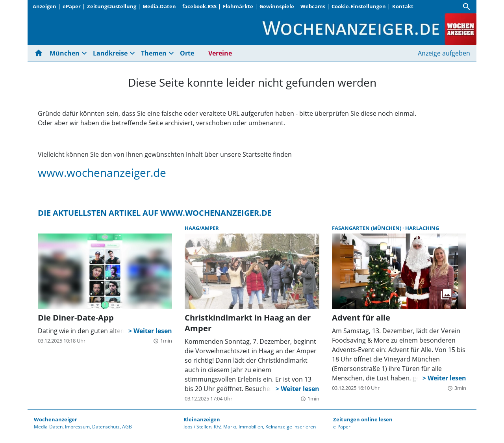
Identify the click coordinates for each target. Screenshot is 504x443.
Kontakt (403, 6)
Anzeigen (44, 6)
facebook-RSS (199, 6)
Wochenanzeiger (56, 419)
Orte (187, 53)
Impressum (77, 427)
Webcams (313, 6)
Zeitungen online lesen (363, 419)
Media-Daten (159, 6)
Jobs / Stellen (197, 427)
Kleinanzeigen (202, 419)
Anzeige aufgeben (444, 53)
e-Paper (342, 427)
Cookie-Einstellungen (359, 6)
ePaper (72, 6)
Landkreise (110, 53)
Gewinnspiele (277, 6)
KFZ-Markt (225, 427)
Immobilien (251, 427)
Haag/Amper (202, 228)
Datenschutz (106, 427)
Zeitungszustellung (112, 6)
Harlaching (422, 228)
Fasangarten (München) (367, 228)
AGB (127, 427)
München (65, 53)
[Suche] (467, 7)
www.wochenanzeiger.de (102, 172)
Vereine (220, 53)
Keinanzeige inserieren (291, 427)
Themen (154, 53)
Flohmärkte (238, 6)
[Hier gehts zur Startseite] (40, 53)
